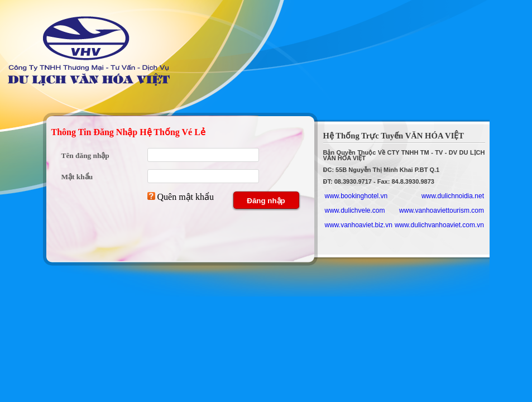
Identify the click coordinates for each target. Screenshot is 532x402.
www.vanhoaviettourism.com (442, 210)
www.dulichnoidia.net (453, 196)
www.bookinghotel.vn (356, 196)
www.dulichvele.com (355, 210)
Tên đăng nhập (85, 155)
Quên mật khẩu (186, 197)
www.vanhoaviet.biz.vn (359, 225)
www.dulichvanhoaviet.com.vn (439, 225)
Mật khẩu (77, 177)
